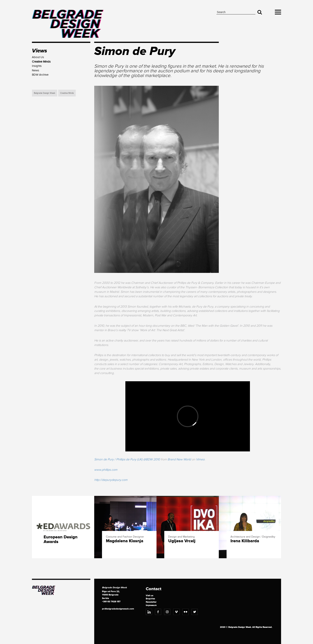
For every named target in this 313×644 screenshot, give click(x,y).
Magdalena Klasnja (125, 541)
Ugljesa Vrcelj (182, 541)
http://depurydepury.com (111, 480)
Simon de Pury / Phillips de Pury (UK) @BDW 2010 (127, 459)
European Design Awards (61, 540)
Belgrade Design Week (45, 93)
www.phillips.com (106, 470)
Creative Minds (67, 93)
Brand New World (179, 459)
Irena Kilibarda (245, 541)
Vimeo (200, 459)
